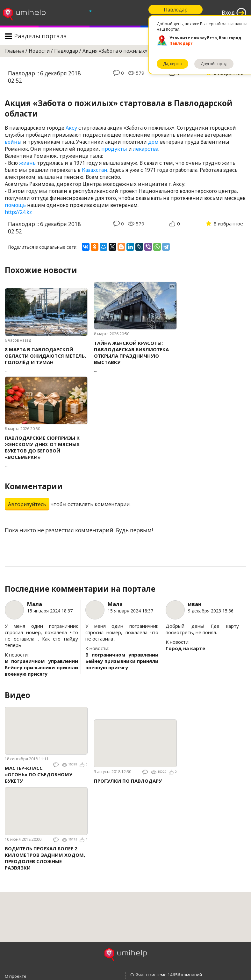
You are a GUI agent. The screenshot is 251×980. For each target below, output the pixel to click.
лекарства (146, 149)
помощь (15, 205)
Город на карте (185, 648)
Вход (228, 13)
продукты (114, 149)
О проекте (16, 976)
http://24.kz (18, 212)
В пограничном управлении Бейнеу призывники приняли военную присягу (41, 667)
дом (153, 142)
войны (13, 142)
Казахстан (95, 170)
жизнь (27, 163)
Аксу (71, 128)
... (46, 360)
